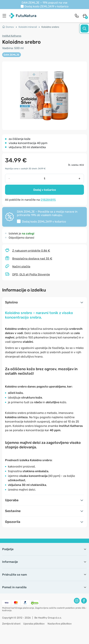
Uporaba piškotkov (34, 624)
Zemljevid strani (11, 624)
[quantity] (44, 179)
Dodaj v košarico (45, 190)
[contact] (77, 16)
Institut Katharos (12, 36)
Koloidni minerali (28, 27)
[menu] (5, 16)
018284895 (48, 200)
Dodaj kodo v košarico (46, 6)
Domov (8, 27)
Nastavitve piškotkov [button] (60, 624)
